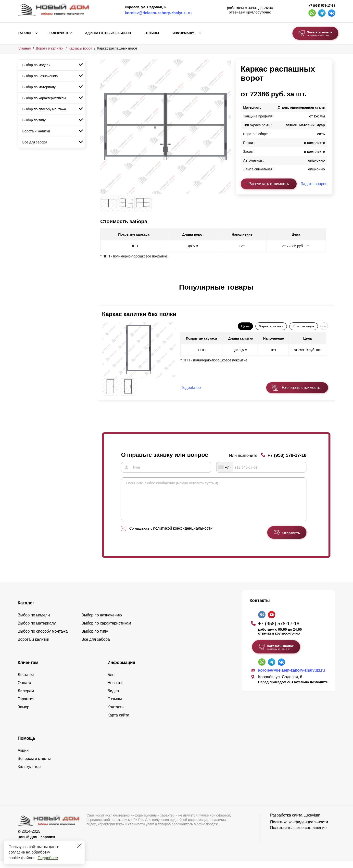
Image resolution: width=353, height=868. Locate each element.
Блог (112, 682)
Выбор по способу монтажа (44, 109)
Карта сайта (118, 722)
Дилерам (26, 698)
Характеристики (271, 326)
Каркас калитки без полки (139, 314)
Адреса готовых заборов (108, 33)
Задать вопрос (314, 184)
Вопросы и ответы (34, 766)
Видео (113, 698)
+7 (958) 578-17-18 (322, 6)
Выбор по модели (36, 65)
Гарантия (26, 706)
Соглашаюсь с (171, 536)
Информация (184, 33)
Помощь (26, 745)
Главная (24, 48)
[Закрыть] (79, 846)
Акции (23, 758)
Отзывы (152, 33)
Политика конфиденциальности (299, 829)
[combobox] (225, 467)
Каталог (25, 33)
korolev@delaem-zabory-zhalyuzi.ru (158, 13)
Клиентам (28, 670)
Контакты (116, 714)
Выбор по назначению (40, 76)
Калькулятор (60, 33)
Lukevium (312, 822)
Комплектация (303, 326)
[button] (103, 292)
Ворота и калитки (50, 48)
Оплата (24, 690)
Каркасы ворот (80, 48)
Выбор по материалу (39, 87)
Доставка (26, 682)
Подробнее (48, 858)
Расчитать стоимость (301, 388)
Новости (115, 690)
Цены (245, 326)
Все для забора (35, 142)
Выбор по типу (34, 120)
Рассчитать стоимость (269, 184)
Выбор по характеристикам (44, 98)
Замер (23, 714)
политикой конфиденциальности (183, 535)
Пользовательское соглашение (298, 835)
